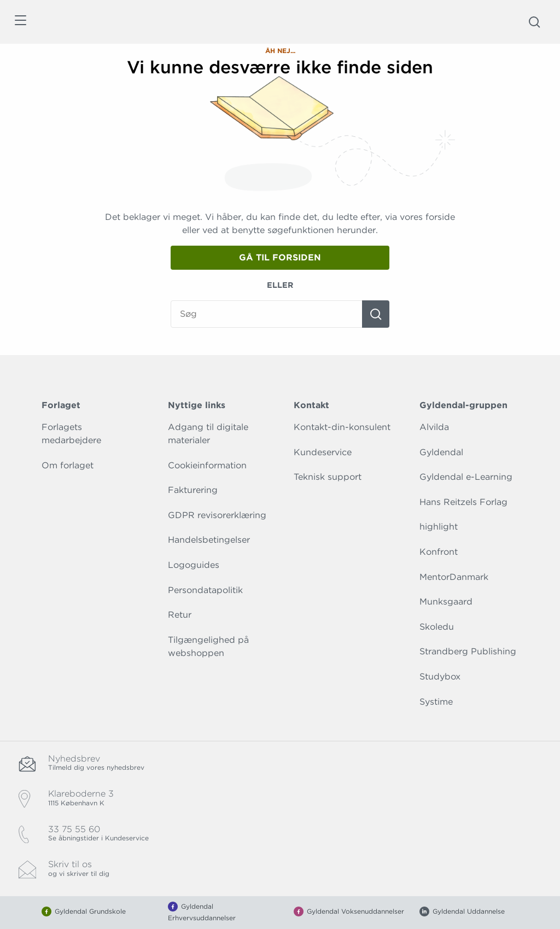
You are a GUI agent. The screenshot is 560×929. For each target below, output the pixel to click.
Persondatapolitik (205, 590)
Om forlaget (68, 465)
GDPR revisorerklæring (217, 515)
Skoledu (437, 627)
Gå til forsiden (280, 257)
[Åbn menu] (20, 22)
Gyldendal (441, 452)
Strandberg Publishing (468, 651)
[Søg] (376, 314)
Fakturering (193, 490)
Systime (436, 702)
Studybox (440, 677)
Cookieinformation (207, 465)
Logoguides (194, 565)
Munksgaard (446, 602)
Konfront (439, 552)
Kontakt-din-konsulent (342, 427)
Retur (180, 615)
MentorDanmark (454, 577)
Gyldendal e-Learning (466, 477)
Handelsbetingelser (209, 540)
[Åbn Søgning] (534, 22)
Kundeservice (323, 452)
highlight (439, 527)
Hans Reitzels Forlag (463, 502)
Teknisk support (328, 477)
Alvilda (434, 427)
